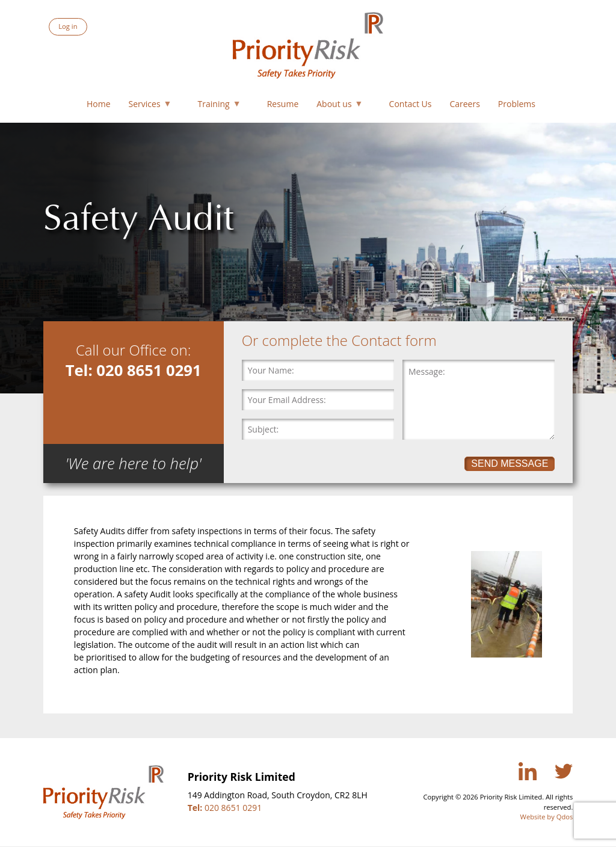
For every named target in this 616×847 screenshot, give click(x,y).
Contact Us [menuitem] (411, 104)
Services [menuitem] (148, 106)
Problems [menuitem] (517, 104)
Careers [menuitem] (464, 104)
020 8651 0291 (225, 808)
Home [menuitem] (99, 104)
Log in (68, 26)
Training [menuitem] (217, 106)
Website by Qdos (547, 817)
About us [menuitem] (337, 106)
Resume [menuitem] (283, 104)
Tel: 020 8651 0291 (134, 370)
